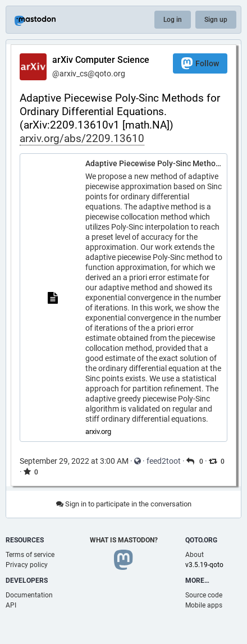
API (11, 605)
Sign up (216, 20)
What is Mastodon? (124, 540)
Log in (173, 20)
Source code (204, 595)
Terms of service (30, 555)
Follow (200, 63)
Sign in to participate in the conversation (124, 504)
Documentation (29, 595)
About (195, 555)
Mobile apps (204, 605)
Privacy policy (27, 565)
